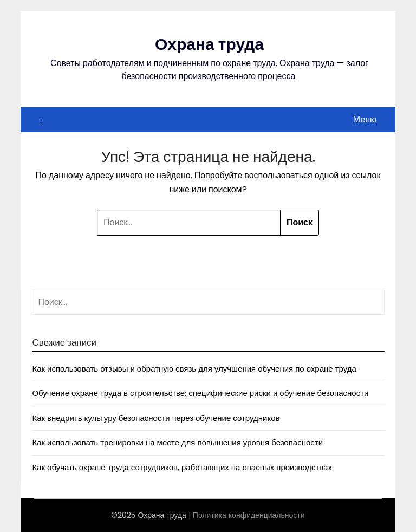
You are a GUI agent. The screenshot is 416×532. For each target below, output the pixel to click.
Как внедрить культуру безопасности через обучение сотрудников (156, 418)
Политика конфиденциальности (249, 515)
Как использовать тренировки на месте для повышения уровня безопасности (177, 442)
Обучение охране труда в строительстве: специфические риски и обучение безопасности (200, 393)
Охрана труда (209, 44)
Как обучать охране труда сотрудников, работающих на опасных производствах (182, 467)
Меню (365, 119)
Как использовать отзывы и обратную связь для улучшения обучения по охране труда (194, 369)
